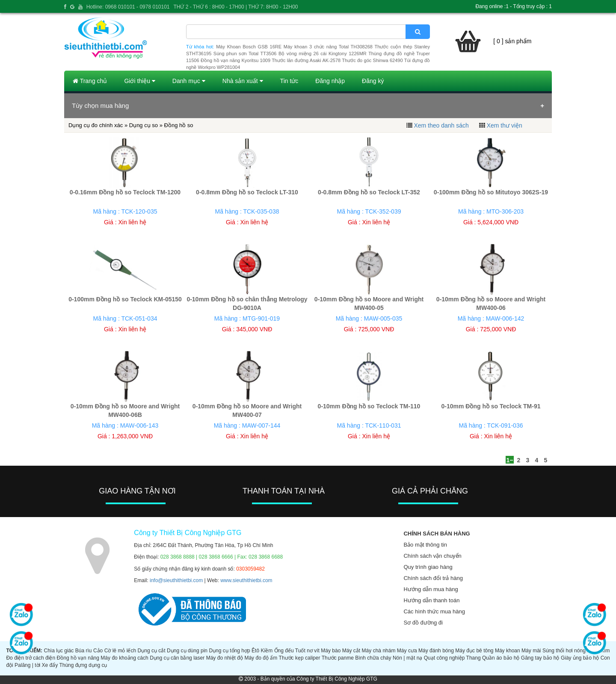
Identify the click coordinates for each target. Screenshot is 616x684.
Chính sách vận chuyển (432, 556)
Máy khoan (508, 651)
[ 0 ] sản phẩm (512, 41)
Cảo (98, 651)
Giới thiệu (139, 81)
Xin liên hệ (132, 222)
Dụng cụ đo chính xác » (99, 125)
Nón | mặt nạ (407, 658)
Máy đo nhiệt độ (225, 658)
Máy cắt (351, 651)
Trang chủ (90, 81)
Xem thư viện (505, 125)
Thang (474, 658)
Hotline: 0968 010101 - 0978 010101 (128, 7)
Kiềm (267, 651)
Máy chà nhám (379, 651)
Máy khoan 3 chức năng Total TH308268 (328, 47)
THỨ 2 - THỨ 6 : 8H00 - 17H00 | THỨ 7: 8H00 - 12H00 (235, 7)
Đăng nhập (330, 81)
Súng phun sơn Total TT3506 (245, 54)
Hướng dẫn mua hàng (431, 589)
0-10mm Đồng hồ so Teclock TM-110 (369, 406)
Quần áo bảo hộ (501, 658)
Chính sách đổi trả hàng (433, 578)
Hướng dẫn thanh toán (431, 600)
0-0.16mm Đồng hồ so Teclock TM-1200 (125, 192)
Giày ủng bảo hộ (580, 658)
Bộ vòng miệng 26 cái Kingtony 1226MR (323, 54)
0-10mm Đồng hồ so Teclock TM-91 (491, 406)
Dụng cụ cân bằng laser (177, 658)
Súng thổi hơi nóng (564, 651)
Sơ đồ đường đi (423, 623)
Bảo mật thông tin (425, 545)
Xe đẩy (50, 665)
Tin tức (289, 81)
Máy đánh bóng (436, 651)
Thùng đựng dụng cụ (83, 665)
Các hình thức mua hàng (434, 611)
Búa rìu (84, 651)
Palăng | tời (27, 665)
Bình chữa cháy (373, 658)
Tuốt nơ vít (307, 651)
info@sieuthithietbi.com (176, 580)
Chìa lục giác (59, 651)
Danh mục (189, 81)
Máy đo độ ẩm (261, 658)
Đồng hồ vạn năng (78, 658)
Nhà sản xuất (243, 81)
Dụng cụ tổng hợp (229, 651)
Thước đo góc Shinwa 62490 (372, 60)
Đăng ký (373, 81)
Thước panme (338, 658)
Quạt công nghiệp (444, 658)
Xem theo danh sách (441, 125)
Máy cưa (407, 651)
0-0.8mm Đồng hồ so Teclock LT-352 (369, 192)
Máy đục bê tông (474, 651)
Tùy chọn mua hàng (100, 106)
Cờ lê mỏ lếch (120, 651)
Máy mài (531, 651)
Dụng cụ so (144, 125)
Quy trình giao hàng (428, 567)
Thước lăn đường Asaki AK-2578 (306, 60)
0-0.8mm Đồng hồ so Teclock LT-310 (247, 192)
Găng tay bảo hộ (540, 658)
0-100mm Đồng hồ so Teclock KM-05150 (125, 299)
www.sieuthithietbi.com (246, 580)
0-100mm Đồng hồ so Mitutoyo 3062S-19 (491, 192)
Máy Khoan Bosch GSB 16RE (249, 47)
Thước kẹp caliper (300, 658)
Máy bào (331, 651)
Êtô (255, 651)
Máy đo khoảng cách (124, 658)
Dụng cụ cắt (152, 651)
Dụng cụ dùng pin (187, 651)
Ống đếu (284, 651)
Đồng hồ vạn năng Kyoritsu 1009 (235, 60)
